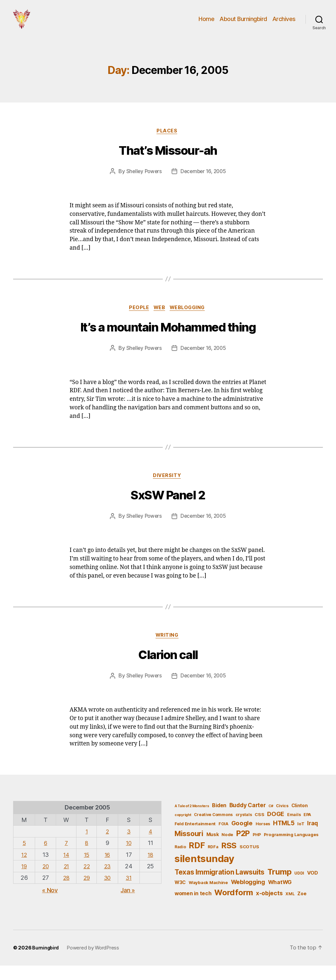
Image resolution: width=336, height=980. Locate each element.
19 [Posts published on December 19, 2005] (24, 880)
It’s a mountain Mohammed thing (168, 339)
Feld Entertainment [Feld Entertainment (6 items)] (195, 837)
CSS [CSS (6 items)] (259, 829)
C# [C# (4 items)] (271, 820)
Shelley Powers (143, 182)
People (137, 319)
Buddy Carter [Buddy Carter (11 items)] (248, 819)
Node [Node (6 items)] (227, 849)
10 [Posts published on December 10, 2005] (130, 857)
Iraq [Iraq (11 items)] (313, 837)
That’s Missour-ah (168, 162)
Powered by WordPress (94, 962)
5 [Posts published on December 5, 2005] (24, 857)
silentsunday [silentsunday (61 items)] (204, 873)
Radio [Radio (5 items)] (180, 861)
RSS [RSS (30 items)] (229, 859)
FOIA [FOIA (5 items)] (223, 838)
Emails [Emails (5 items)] (294, 829)
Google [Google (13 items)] (242, 837)
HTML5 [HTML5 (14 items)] (284, 837)
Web (160, 319)
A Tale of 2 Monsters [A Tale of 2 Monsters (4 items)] (192, 820)
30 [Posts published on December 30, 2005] (108, 891)
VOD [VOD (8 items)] (313, 887)
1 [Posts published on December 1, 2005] (87, 845)
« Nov (50, 904)
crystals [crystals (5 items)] (244, 829)
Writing (168, 649)
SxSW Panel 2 (168, 509)
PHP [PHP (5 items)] (257, 849)
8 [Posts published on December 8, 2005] (87, 857)
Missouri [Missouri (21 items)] (189, 848)
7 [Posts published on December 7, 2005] (66, 857)
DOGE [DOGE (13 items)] (276, 828)
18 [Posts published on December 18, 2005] (151, 868)
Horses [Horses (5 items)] (263, 838)
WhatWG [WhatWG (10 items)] (280, 896)
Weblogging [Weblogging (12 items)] (248, 896)
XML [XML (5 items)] (290, 908)
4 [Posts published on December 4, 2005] (151, 845)
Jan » (128, 904)
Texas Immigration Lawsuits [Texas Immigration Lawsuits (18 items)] (220, 886)
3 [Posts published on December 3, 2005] (130, 845)
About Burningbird (243, 24)
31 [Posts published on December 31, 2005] (130, 891)
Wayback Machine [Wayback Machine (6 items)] (208, 897)
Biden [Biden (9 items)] (219, 820)
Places (168, 142)
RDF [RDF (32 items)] (197, 859)
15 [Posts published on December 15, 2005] (87, 868)
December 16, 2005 (204, 182)
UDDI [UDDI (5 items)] (299, 887)
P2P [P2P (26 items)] (243, 848)
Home (206, 24)
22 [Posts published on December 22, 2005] (87, 880)
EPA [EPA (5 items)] (307, 829)
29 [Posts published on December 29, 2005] (87, 891)
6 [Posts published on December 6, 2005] (45, 857)
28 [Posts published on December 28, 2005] (66, 891)
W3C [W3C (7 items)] (180, 896)
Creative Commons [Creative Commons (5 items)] (213, 829)
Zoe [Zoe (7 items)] (302, 908)
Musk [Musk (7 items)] (213, 848)
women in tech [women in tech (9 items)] (193, 908)
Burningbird (46, 962)
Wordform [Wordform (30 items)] (234, 907)
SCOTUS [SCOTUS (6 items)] (249, 860)
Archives (284, 24)
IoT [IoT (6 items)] (301, 837)
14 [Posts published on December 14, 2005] (66, 868)
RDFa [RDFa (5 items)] (213, 861)
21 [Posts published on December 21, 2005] (66, 880)
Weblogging (191, 319)
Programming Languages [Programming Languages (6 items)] (291, 849)
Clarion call (168, 669)
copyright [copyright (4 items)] (183, 829)
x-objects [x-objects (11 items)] (269, 907)
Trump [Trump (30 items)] (280, 886)
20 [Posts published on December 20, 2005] (45, 880)
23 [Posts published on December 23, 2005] (108, 880)
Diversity (168, 489)
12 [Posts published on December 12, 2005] (24, 868)
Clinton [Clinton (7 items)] (300, 820)
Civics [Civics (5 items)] (282, 820)
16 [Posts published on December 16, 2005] (108, 868)
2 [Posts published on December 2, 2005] (108, 845)
